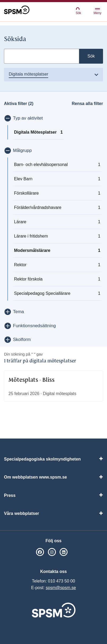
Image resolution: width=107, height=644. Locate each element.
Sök (78, 11)
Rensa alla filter (87, 104)
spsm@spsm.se (61, 588)
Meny (97, 12)
